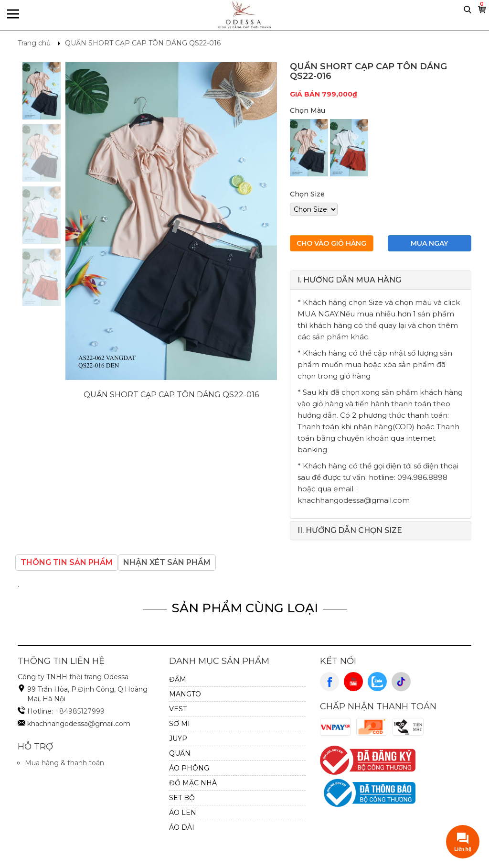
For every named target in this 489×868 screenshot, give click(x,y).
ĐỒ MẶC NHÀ (193, 783)
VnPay (336, 727)
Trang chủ (34, 43)
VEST (178, 709)
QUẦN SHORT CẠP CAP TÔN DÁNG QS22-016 (143, 43)
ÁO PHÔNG (189, 768)
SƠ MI (180, 724)
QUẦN (180, 753)
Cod (372, 727)
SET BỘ (182, 798)
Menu (13, 15)
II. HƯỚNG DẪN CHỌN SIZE (350, 530)
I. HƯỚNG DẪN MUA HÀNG (349, 280)
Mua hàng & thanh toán (64, 763)
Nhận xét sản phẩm (167, 562)
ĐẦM (178, 679)
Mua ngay (429, 243)
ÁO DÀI (182, 827)
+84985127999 (80, 711)
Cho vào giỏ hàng (331, 243)
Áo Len (183, 813)
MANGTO (185, 694)
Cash (408, 727)
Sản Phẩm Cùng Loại (245, 608)
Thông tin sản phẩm (67, 562)
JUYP (178, 738)
